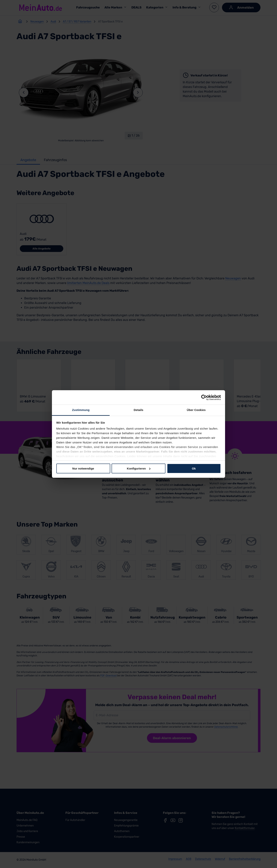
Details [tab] (138, 410)
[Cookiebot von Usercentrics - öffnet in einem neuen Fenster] (204, 397)
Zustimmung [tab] (81, 410)
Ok (194, 468)
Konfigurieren (139, 468)
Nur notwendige (83, 468)
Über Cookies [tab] (196, 410)
